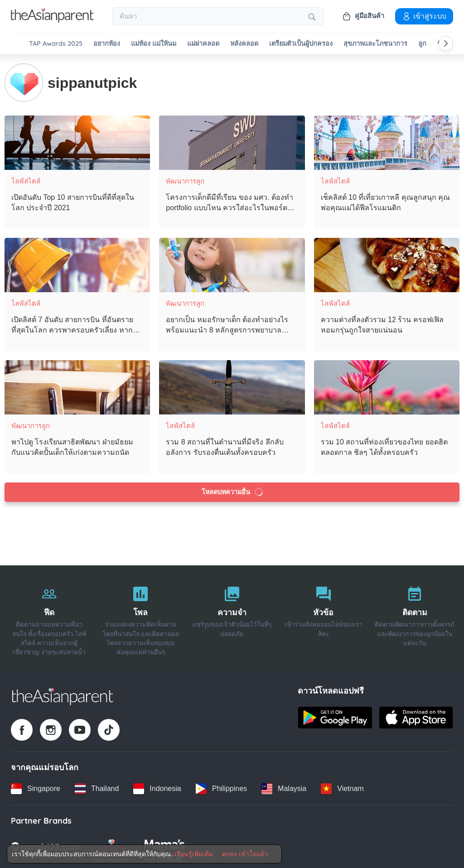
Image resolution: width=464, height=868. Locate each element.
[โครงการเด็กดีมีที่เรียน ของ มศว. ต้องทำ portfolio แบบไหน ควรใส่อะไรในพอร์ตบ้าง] (232, 141)
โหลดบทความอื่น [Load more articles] (233, 491)
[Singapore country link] (36, 787)
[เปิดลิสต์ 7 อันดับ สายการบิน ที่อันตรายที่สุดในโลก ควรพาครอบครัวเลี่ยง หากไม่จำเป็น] (77, 264)
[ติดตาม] (415, 617)
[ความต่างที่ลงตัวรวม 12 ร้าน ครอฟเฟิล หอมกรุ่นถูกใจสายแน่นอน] (387, 264)
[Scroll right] (446, 43)
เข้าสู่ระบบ (424, 16)
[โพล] (141, 617)
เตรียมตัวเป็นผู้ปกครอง (301, 44)
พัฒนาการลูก (185, 180)
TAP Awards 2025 (56, 44)
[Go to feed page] (52, 20)
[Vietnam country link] (342, 787)
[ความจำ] (232, 617)
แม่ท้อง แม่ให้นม (154, 44)
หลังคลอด (244, 44)
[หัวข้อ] (324, 617)
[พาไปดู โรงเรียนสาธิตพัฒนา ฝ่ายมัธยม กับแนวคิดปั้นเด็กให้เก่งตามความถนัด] (77, 386)
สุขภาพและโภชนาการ (375, 44)
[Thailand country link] (97, 787)
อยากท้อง (107, 44)
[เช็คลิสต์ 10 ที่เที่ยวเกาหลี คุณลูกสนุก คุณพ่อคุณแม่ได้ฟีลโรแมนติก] (387, 141)
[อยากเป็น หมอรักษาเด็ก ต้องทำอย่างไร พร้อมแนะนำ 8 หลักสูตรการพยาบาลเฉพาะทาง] (232, 264)
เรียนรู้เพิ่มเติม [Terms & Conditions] (194, 854)
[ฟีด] (49, 617)
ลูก (422, 44)
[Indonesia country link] (157, 787)
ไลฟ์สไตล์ (26, 180)
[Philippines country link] (221, 787)
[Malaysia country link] (284, 787)
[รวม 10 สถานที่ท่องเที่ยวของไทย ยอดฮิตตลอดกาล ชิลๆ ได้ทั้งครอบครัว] (387, 386)
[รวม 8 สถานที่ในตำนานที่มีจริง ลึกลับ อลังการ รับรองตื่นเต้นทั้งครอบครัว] (232, 386)
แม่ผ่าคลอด (203, 44)
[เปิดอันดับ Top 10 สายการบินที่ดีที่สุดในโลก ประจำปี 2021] (77, 141)
